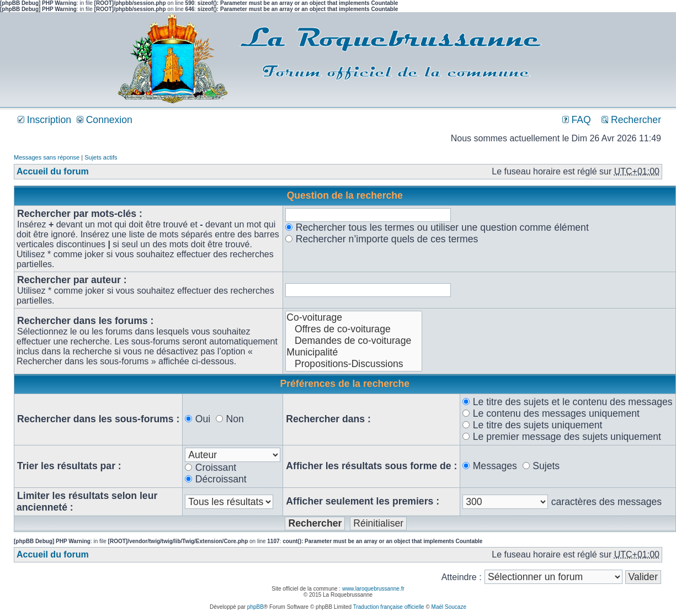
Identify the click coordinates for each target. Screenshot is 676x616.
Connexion (105, 120)
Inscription (44, 120)
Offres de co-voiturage (354, 329)
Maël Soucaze (449, 607)
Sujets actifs (101, 157)
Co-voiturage (354, 318)
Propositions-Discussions (354, 364)
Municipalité (354, 352)
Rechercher (631, 120)
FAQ (577, 120)
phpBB (256, 607)
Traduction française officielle (389, 607)
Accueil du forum (53, 171)
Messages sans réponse (47, 157)
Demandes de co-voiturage (354, 341)
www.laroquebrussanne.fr (373, 589)
